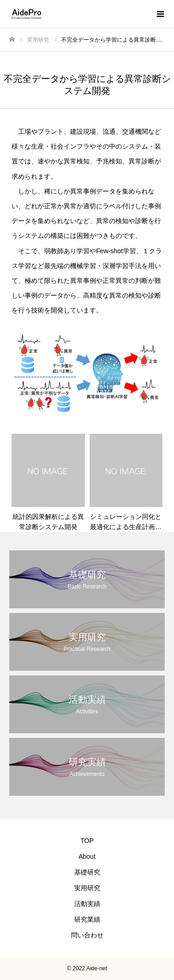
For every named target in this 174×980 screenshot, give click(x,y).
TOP (87, 841)
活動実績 (87, 904)
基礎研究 (87, 872)
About (87, 856)
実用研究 (87, 888)
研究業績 (87, 919)
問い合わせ (87, 935)
